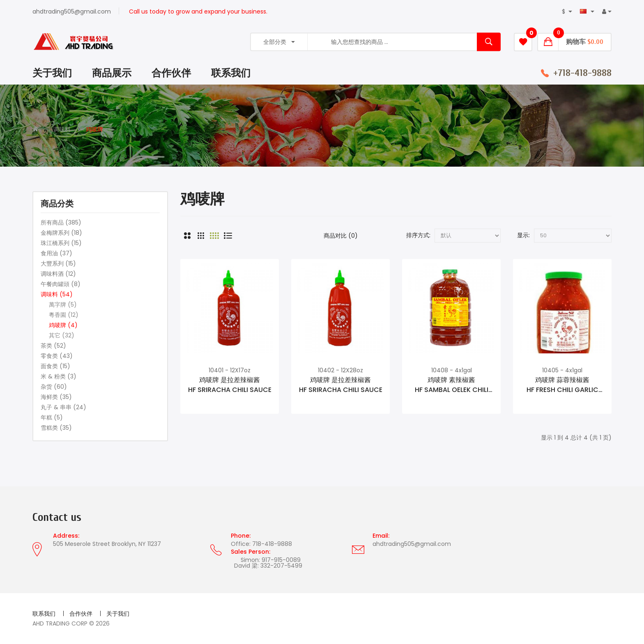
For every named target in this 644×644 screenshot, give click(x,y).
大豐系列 (58, 264)
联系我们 (44, 614)
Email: (381, 536)
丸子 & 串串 (63, 407)
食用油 (56, 253)
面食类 (55, 366)
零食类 (57, 356)
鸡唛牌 (94, 129)
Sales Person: (251, 552)
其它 (62, 335)
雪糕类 (56, 428)
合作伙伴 (81, 614)
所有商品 (61, 222)
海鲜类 (56, 397)
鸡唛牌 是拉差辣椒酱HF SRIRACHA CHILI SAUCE (230, 385)
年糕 (52, 417)
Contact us (57, 517)
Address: (66, 536)
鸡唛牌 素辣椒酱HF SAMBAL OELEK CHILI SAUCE (452, 385)
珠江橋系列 (61, 243)
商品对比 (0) (341, 236)
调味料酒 (58, 274)
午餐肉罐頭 (61, 284)
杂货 (54, 387)
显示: (523, 235)
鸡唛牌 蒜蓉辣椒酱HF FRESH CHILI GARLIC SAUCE (562, 385)
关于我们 (118, 614)
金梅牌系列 (61, 233)
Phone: (241, 536)
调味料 (62, 129)
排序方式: (418, 235)
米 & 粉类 (59, 376)
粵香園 (64, 315)
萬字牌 (63, 305)
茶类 (53, 346)
